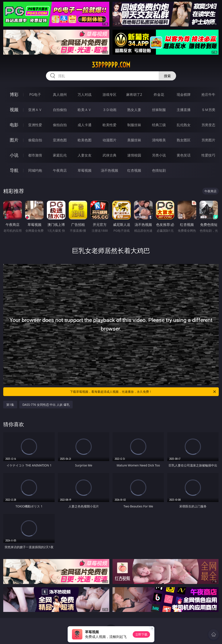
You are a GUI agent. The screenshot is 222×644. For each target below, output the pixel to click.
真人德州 (60, 95)
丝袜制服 (159, 110)
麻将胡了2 (134, 95)
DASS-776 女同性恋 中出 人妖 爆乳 (46, 405)
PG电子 (35, 95)
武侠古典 (109, 155)
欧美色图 (85, 140)
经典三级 (159, 125)
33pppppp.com (111, 65)
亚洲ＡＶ (35, 110)
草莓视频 (85, 170)
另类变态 (208, 125)
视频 (14, 110)
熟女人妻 (134, 110)
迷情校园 (134, 155)
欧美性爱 (109, 125)
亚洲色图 (60, 140)
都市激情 (35, 155)
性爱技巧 (208, 155)
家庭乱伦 (60, 155)
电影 (14, 125)
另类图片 (208, 140)
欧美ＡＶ (85, 110)
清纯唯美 (159, 140)
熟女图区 (184, 140)
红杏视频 (134, 170)
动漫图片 (109, 140)
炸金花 (159, 95)
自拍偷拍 (60, 110)
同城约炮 (35, 170)
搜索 (167, 76)
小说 (14, 155)
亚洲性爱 (35, 125)
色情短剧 (159, 170)
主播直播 (184, 110)
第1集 (10, 405)
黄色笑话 (184, 155)
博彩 (14, 94)
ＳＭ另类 (208, 110)
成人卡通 (85, 125)
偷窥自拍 (35, 140)
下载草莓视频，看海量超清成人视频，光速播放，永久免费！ (143, 392)
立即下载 (141, 634)
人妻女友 (85, 155)
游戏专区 (109, 95)
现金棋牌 (184, 95)
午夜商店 (60, 170)
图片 (14, 140)
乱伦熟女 (184, 125)
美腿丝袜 (134, 140)
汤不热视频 (109, 170)
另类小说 (159, 155)
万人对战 (85, 95)
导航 (14, 170)
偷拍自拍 (60, 125)
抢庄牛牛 (208, 95)
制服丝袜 (134, 125)
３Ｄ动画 (109, 110)
